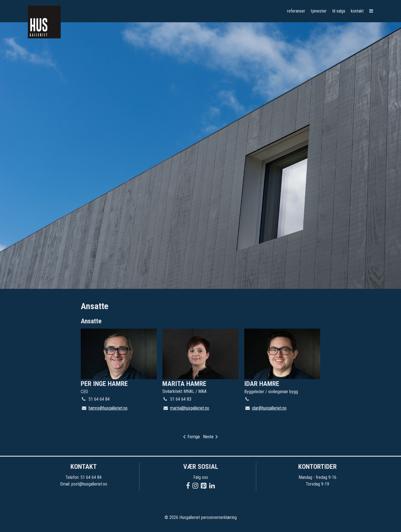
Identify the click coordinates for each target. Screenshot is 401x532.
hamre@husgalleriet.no (108, 408)
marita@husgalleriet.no (190, 408)
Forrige (192, 437)
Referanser (296, 11)
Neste (210, 437)
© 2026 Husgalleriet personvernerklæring (201, 517)
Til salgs (339, 11)
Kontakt (357, 11)
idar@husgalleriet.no (269, 408)
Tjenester (319, 11)
